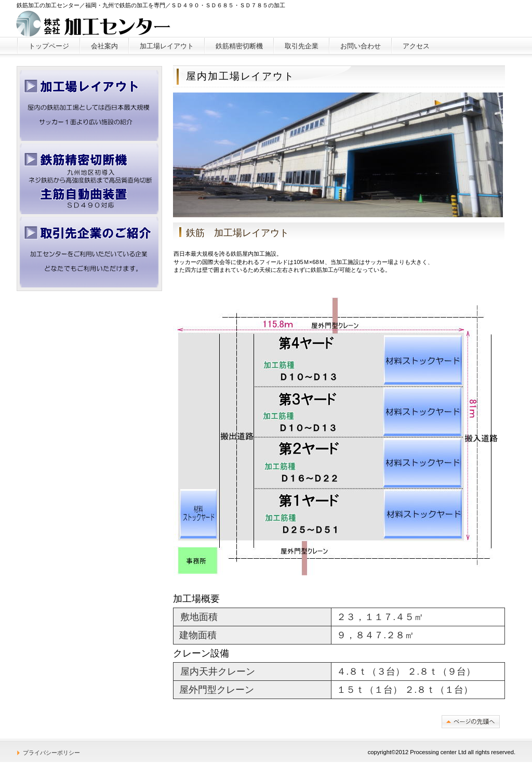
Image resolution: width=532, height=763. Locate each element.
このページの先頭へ (471, 722)
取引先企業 (89, 252)
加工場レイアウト (89, 106)
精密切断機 (89, 179)
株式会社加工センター (94, 23)
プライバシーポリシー (51, 753)
